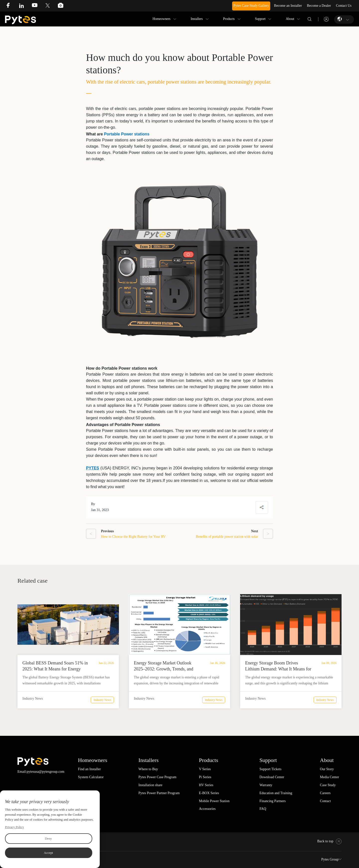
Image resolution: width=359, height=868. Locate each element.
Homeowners (162, 19)
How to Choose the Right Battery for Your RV (133, 537)
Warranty (266, 785)
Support (260, 19)
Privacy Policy (14, 827)
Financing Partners (273, 801)
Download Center (272, 777)
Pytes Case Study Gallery (251, 6)
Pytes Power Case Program (157, 777)
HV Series (206, 785)
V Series (205, 769)
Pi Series (205, 777)
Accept (48, 853)
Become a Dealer (319, 6)
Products (229, 19)
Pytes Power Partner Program (159, 793)
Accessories (207, 809)
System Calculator (91, 777)
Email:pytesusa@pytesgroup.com (41, 772)
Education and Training (276, 793)
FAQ (263, 809)
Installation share (150, 785)
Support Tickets (270, 769)
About (290, 19)
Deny (48, 838)
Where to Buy (148, 769)
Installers (197, 19)
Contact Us (344, 6)
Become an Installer (288, 6)
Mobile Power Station (214, 801)
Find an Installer (90, 769)
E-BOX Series (209, 793)
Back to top (329, 841)
